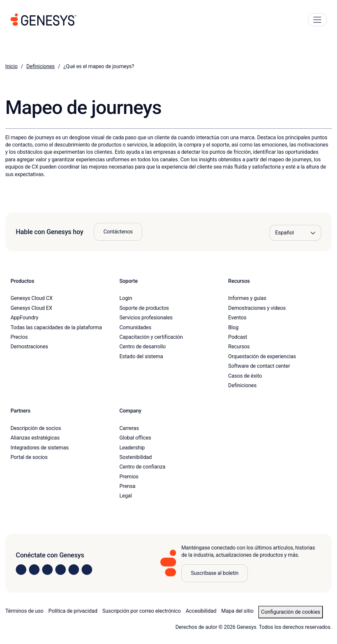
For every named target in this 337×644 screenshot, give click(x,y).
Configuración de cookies (291, 612)
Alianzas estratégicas (35, 438)
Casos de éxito (245, 376)
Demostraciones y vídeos (257, 308)
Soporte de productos (144, 308)
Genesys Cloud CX (32, 298)
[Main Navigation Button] (317, 20)
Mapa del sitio (237, 611)
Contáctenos (118, 232)
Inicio (12, 66)
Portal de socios (29, 457)
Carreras (129, 428)
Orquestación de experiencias (262, 356)
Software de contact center (259, 366)
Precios (19, 337)
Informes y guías (247, 298)
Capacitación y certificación (151, 337)
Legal (126, 496)
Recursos (239, 347)
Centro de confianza (143, 467)
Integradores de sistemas (40, 448)
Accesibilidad (201, 611)
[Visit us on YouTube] (74, 570)
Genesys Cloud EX (31, 308)
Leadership (132, 448)
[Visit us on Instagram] (34, 570)
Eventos (237, 318)
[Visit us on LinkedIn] (21, 570)
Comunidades (135, 327)
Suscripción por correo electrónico (142, 611)
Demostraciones (29, 347)
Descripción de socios (36, 428)
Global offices (135, 438)
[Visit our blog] (87, 570)
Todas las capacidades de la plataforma (56, 327)
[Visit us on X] (47, 570)
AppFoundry (24, 318)
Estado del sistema (141, 356)
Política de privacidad (73, 611)
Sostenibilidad (136, 457)
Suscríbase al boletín (215, 573)
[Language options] (295, 233)
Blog (233, 327)
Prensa (128, 486)
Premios (129, 477)
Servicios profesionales (146, 318)
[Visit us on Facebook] (61, 570)
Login (126, 298)
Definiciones (40, 66)
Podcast (238, 337)
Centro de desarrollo (143, 347)
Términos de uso (24, 611)
